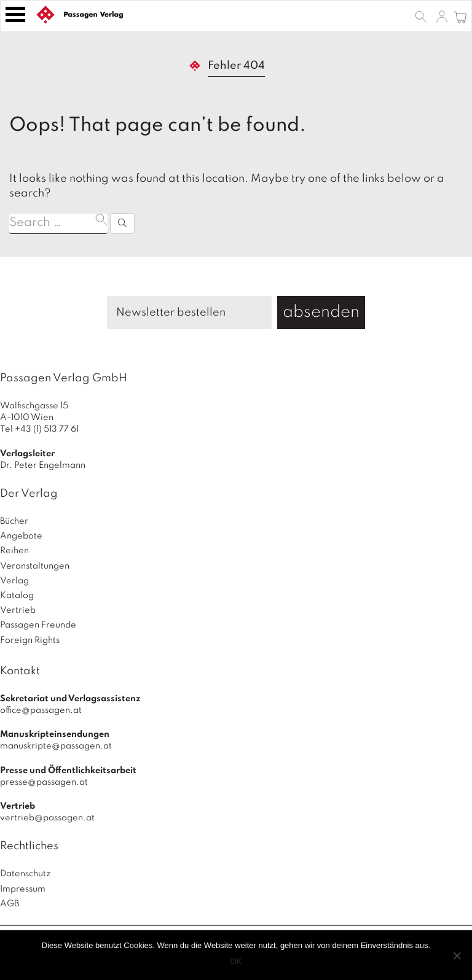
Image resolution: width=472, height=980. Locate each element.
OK (236, 961)
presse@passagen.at (44, 782)
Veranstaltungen (35, 566)
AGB (10, 904)
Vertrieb (18, 610)
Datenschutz (26, 874)
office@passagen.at (41, 710)
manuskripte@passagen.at (56, 746)
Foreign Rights (30, 640)
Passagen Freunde (38, 625)
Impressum (23, 889)
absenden (321, 312)
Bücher (14, 521)
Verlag (14, 581)
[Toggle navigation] (15, 14)
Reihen (14, 551)
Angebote (21, 536)
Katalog (17, 596)
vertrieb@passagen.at (47, 818)
